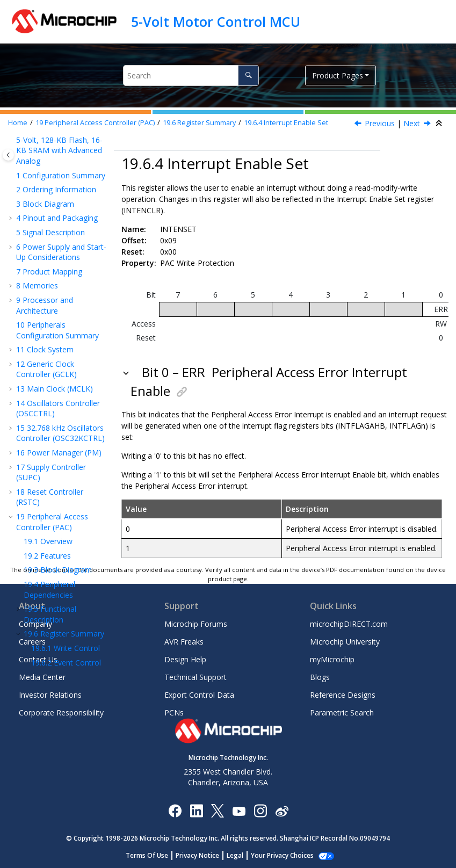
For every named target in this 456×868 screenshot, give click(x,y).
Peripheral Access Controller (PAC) (95, 123)
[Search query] (191, 75)
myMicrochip (332, 659)
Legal (235, 855)
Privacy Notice (197, 855)
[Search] (248, 75)
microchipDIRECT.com (349, 624)
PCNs (174, 713)
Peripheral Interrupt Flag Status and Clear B (67, 361)
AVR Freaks (184, 642)
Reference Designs (343, 695)
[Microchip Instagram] (260, 810)
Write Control (66, 202)
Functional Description (50, 168)
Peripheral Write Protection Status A (60, 432)
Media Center (42, 677)
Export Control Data (199, 695)
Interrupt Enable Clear (57, 236)
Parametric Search (342, 713)
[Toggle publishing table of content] (8, 155)
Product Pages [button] (338, 75)
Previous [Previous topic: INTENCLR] (380, 123)
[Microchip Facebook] (175, 810)
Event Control (66, 217)
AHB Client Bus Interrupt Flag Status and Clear (69, 291)
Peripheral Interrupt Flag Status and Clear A (67, 326)
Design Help (185, 659)
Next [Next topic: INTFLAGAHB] (412, 123)
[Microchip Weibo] (282, 810)
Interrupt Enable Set (286, 123)
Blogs (320, 677)
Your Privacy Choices (282, 855)
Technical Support (196, 677)
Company (35, 624)
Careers (32, 642)
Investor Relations (50, 695)
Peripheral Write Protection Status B (62, 467)
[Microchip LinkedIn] (196, 810)
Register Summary (199, 123)
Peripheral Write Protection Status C (62, 503)
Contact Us (38, 659)
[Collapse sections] (440, 124)
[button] (19, 163)
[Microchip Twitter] (218, 810)
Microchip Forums (196, 624)
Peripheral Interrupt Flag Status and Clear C (67, 397)
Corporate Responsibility (61, 713)
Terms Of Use (147, 855)
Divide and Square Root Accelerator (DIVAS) (60, 558)
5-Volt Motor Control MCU (216, 21)
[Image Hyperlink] (239, 810)
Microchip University (345, 642)
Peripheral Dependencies (49, 144)
